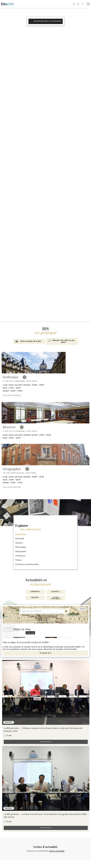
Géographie (21, 552)
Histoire (19, 543)
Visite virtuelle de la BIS (28, 342)
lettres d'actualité (57, 851)
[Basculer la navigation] (88, 4)
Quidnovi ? (56, 592)
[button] (74, 4)
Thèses (18, 560)
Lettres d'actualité (56, 598)
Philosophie (21, 547)
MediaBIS (35, 598)
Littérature (20, 556)
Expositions (21, 534)
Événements (35, 592)
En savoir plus (45, 653)
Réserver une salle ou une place (61, 341)
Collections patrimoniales (27, 564)
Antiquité (20, 539)
